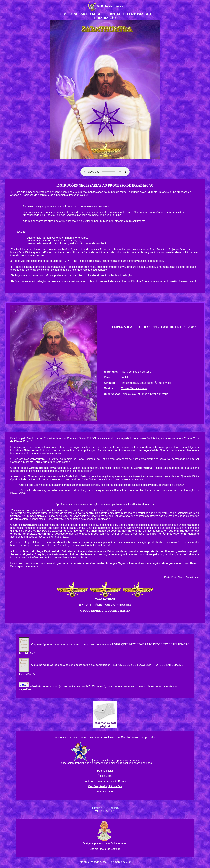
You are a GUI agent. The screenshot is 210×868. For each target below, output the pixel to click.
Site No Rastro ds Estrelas (105, 849)
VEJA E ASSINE (106, 811)
